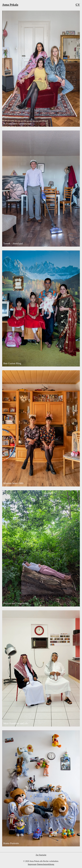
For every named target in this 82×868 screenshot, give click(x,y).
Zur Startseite (41, 855)
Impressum (32, 864)
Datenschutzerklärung (46, 864)
